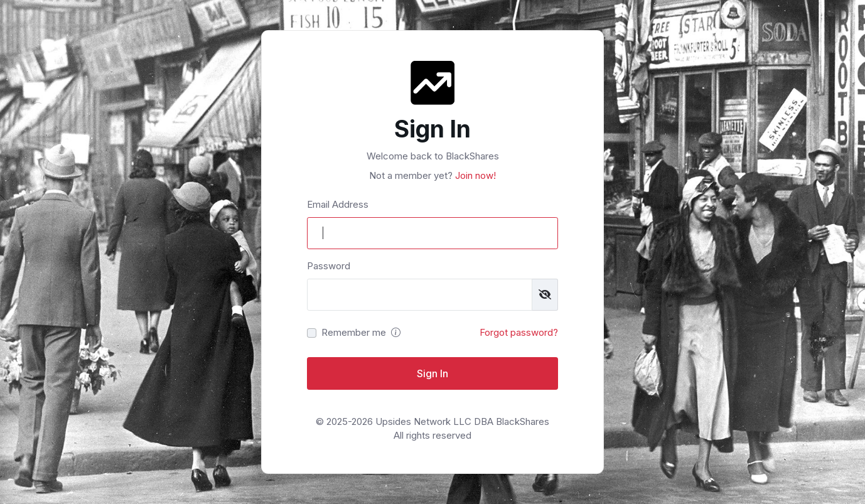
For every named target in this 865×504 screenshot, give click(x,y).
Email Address (338, 204)
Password (329, 266)
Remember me (354, 332)
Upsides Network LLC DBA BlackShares (462, 421)
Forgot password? (519, 332)
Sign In (432, 373)
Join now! (474, 175)
